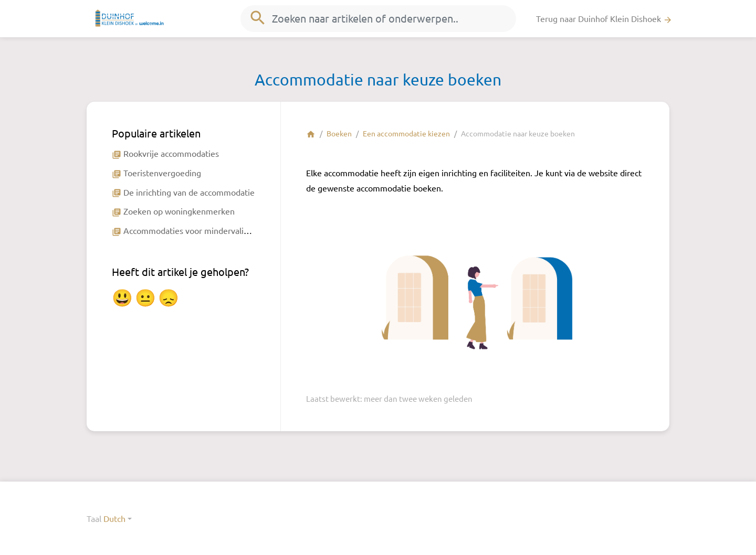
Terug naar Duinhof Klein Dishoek (604, 19)
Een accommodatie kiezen (406, 133)
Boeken (339, 133)
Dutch (114, 518)
